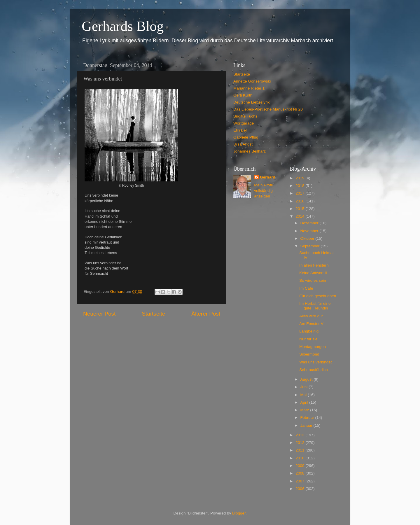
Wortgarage (244, 123)
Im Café (306, 288)
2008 (300, 473)
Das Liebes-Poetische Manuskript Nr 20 (268, 109)
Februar (308, 418)
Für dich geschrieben (318, 296)
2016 (300, 201)
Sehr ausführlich (314, 370)
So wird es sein (313, 280)
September (311, 246)
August (307, 379)
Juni (305, 387)
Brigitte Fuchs (245, 116)
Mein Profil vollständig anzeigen (263, 191)
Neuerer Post (99, 314)
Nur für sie (308, 339)
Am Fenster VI (312, 324)
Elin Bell (240, 130)
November (310, 231)
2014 (300, 216)
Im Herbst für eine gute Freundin (315, 306)
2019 (300, 178)
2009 (300, 466)
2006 (300, 489)
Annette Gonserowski (252, 81)
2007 (300, 481)
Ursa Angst (243, 144)
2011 (300, 450)
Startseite (153, 314)
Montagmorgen (313, 347)
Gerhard (268, 177)
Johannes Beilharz (250, 151)
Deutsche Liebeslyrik (252, 102)
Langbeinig (309, 331)
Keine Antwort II (313, 273)
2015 (300, 209)
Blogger (239, 513)
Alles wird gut (311, 316)
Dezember (310, 223)
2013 (300, 435)
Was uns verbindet (315, 362)
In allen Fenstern (314, 265)
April (305, 402)
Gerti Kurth (243, 95)
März (305, 410)
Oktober (308, 238)
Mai (304, 395)
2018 (300, 186)
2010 (300, 458)
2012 (300, 443)
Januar (307, 425)
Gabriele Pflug (246, 137)
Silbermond (309, 354)
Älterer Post (206, 314)
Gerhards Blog (123, 26)
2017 (300, 193)
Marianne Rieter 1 (249, 88)
